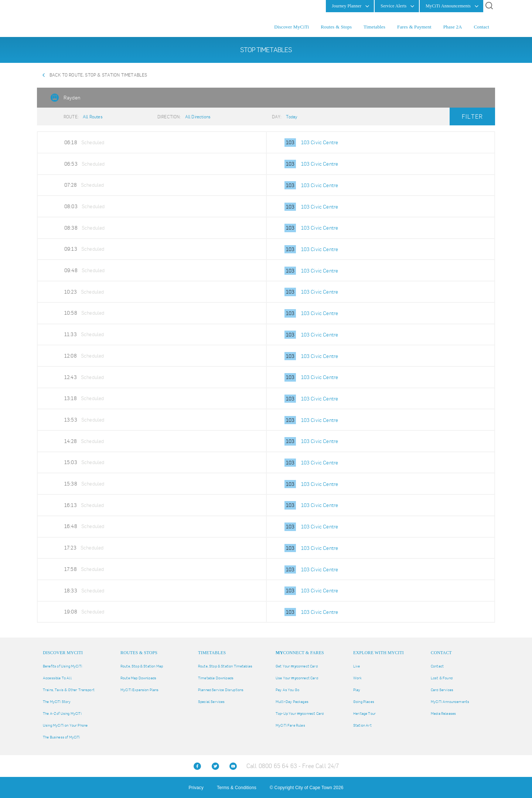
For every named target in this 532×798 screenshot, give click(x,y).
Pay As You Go (287, 690)
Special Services (212, 702)
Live (357, 666)
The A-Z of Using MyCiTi (62, 714)
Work (358, 678)
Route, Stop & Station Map (142, 666)
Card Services (442, 690)
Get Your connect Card (297, 666)
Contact (437, 666)
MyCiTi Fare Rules (290, 725)
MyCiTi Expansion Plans (140, 690)
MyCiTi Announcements (450, 702)
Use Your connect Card (297, 678)
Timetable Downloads (216, 678)
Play (357, 690)
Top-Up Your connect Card (300, 714)
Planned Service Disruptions (221, 690)
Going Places (364, 702)
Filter (472, 117)
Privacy (196, 788)
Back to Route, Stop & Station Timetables (98, 75)
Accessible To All (57, 678)
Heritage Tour (364, 714)
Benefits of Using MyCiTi (62, 666)
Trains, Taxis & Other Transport (69, 690)
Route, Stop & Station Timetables (225, 666)
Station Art (362, 725)
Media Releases (443, 714)
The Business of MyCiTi (62, 737)
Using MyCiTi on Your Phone (65, 725)
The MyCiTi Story (57, 702)
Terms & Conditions (237, 788)
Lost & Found (442, 678)
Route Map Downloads (138, 678)
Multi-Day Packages (292, 702)
